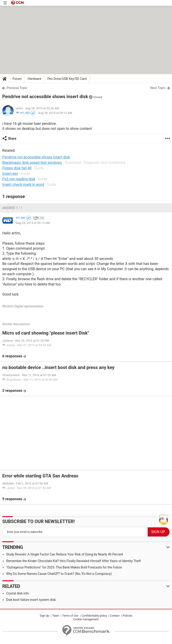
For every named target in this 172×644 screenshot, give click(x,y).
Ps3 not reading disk (19, 179)
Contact (115, 616)
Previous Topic (17, 88)
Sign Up (44, 616)
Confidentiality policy (94, 616)
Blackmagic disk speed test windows (32, 163)
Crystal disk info (18, 593)
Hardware (34, 79)
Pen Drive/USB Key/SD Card (67, 79)
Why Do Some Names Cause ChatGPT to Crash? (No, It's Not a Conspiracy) (59, 574)
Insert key (10, 174)
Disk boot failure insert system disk (31, 600)
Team (56, 616)
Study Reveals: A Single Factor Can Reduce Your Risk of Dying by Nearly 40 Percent (65, 554)
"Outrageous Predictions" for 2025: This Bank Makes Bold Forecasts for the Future (64, 567)
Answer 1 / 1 (12, 208)
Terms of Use (70, 616)
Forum (17, 79)
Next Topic (158, 88)
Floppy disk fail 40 (17, 168)
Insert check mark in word (23, 185)
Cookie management (86, 619)
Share (12, 139)
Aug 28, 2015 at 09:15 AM (55, 113)
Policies (128, 616)
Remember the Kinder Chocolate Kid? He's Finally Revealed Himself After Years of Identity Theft (73, 561)
